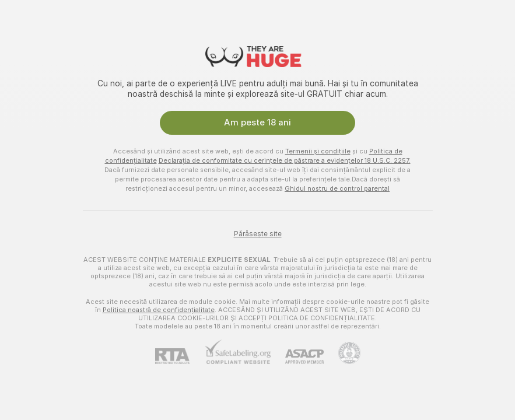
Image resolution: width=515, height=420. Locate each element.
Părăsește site (258, 234)
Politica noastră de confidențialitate (159, 310)
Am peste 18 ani (257, 123)
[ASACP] (297, 357)
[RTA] (180, 356)
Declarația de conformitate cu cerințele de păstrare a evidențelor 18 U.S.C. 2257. (285, 160)
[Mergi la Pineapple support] (342, 353)
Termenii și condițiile (318, 151)
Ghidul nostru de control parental (337, 188)
